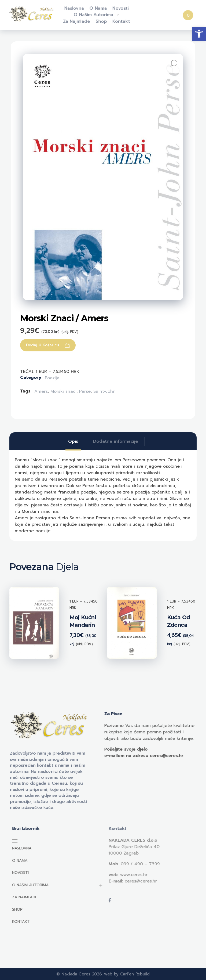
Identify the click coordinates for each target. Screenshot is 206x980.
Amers (41, 391)
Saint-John (104, 391)
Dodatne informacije (116, 441)
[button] (199, 34)
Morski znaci (63, 391)
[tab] (73, 441)
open (174, 63)
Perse (85, 391)
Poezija (52, 378)
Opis (73, 441)
